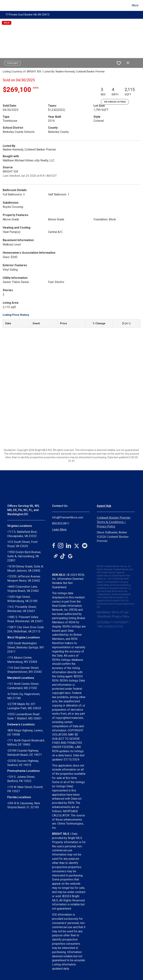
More (135, 5)
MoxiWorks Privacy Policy (113, 616)
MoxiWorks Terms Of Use (112, 612)
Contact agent (12, 63)
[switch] (119, 63)
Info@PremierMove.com (68, 517)
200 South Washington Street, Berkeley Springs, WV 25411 (26, 647)
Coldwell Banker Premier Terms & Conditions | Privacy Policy (114, 522)
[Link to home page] (5, 5)
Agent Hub (104, 506)
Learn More (59, 529)
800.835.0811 (61, 523)
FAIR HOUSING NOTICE (110, 627)
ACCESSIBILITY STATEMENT (113, 622)
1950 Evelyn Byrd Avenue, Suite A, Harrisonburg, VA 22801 (24, 556)
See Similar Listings (115, 102)
